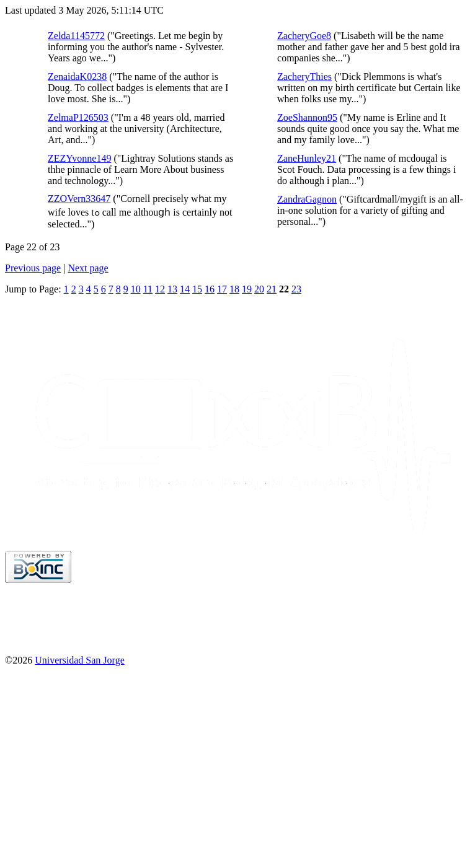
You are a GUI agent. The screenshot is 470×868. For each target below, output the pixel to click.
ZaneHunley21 (307, 158)
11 (148, 289)
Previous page (33, 268)
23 (296, 289)
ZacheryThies (304, 77)
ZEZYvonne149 (79, 158)
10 (136, 289)
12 (160, 289)
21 (272, 289)
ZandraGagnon (307, 199)
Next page (88, 268)
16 (210, 289)
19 (247, 289)
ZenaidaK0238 (77, 77)
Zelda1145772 (76, 36)
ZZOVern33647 (79, 199)
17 (222, 289)
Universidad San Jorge (80, 660)
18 (234, 289)
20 (259, 289)
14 (185, 289)
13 (172, 289)
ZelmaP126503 (78, 117)
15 (197, 289)
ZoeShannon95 (307, 117)
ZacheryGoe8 (304, 36)
